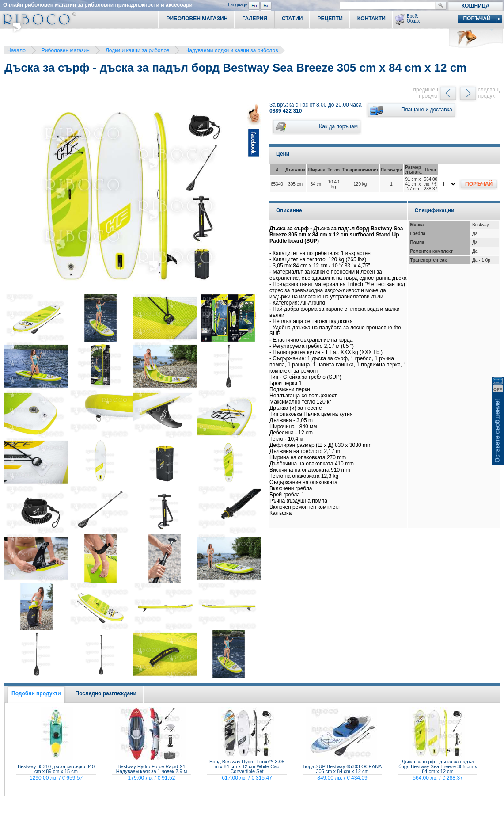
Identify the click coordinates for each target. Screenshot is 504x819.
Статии (292, 19)
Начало (16, 50)
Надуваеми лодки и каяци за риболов (231, 50)
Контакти (371, 19)
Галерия (255, 19)
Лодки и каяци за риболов (138, 50)
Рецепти (330, 19)
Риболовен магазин (66, 50)
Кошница (476, 6)
